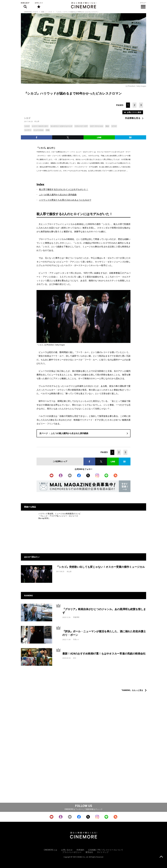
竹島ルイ (76, 639)
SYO (75, 658)
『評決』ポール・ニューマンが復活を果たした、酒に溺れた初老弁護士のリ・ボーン (104, 633)
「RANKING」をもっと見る (132, 690)
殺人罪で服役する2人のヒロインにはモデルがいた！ (64, 189)
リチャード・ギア (81, 126)
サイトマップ (103, 852)
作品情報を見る (133, 118)
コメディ (28, 130)
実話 (107, 126)
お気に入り (39, 5)
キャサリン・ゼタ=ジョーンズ (61, 126)
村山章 (37, 121)
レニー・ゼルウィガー (40, 126)
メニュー (143, 5)
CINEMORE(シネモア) (31, 12)
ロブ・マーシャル (97, 126)
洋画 (48, 130)
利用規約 (80, 850)
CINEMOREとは (51, 850)
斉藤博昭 (76, 617)
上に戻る (161, 857)
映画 (43, 12)
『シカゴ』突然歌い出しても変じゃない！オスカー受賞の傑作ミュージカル (100, 567)
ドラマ (114, 126)
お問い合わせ (67, 850)
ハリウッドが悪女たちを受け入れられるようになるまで (65, 200)
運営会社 (89, 852)
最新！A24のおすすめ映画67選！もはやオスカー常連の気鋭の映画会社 (104, 654)
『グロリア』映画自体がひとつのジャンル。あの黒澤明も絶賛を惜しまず (104, 611)
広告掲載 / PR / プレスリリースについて (106, 850)
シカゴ (50, 12)
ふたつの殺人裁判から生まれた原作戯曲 (58, 195)
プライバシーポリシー (72, 852)
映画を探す (25, 5)
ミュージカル (38, 130)
